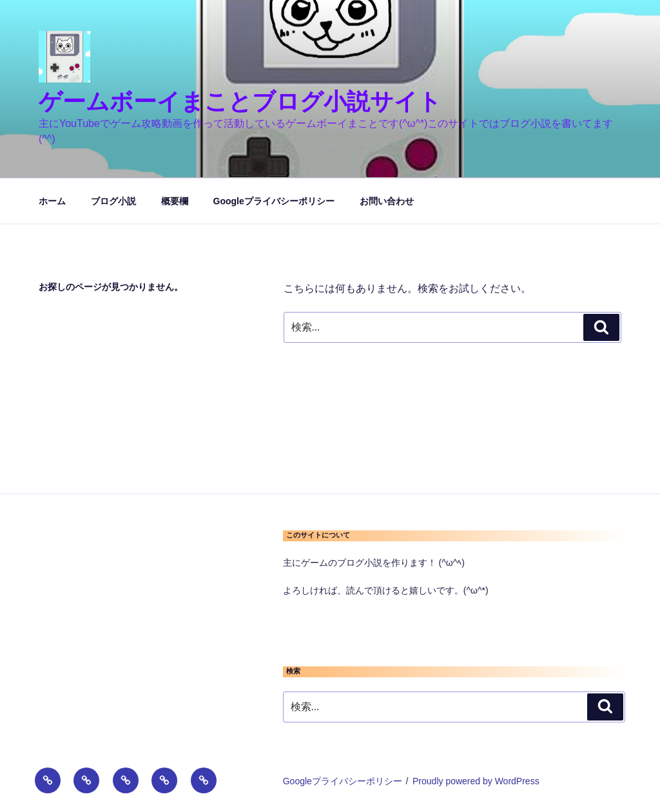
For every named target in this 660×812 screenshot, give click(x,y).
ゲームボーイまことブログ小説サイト (240, 101)
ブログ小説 (113, 201)
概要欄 (175, 201)
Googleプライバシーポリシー (274, 201)
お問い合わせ (387, 201)
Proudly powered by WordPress (476, 781)
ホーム (52, 201)
